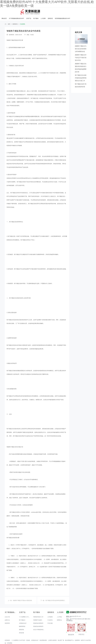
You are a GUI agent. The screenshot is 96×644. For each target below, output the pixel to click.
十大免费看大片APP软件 (26, 611)
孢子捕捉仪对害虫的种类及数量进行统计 (57, 595)
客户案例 (60, 11)
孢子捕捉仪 (22, 614)
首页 (9, 18)
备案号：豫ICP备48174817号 (83, 639)
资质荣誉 (7, 617)
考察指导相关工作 (38, 611)
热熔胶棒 (77, 634)
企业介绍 (7, 611)
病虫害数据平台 (69, 634)
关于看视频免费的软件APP (41, 11)
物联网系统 (22, 620)
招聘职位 (59, 614)
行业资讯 (22, 18)
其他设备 (21, 627)
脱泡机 (28, 634)
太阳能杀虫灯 (23, 617)
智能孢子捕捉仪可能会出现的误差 (22, 595)
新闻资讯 (74, 11)
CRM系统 (10, 637)
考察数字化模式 (38, 614)
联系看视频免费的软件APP (86, 11)
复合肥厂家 (61, 634)
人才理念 (59, 611)
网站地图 (3, 643)
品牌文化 (7, 614)
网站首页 (29, 11)
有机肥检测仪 (43, 634)
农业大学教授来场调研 (40, 624)
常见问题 (50, 617)
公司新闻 (50, 611)
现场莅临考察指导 (38, 617)
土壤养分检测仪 (52, 634)
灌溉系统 (21, 624)
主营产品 (53, 11)
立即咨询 (69, 614)
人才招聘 (67, 11)
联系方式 (69, 611)
